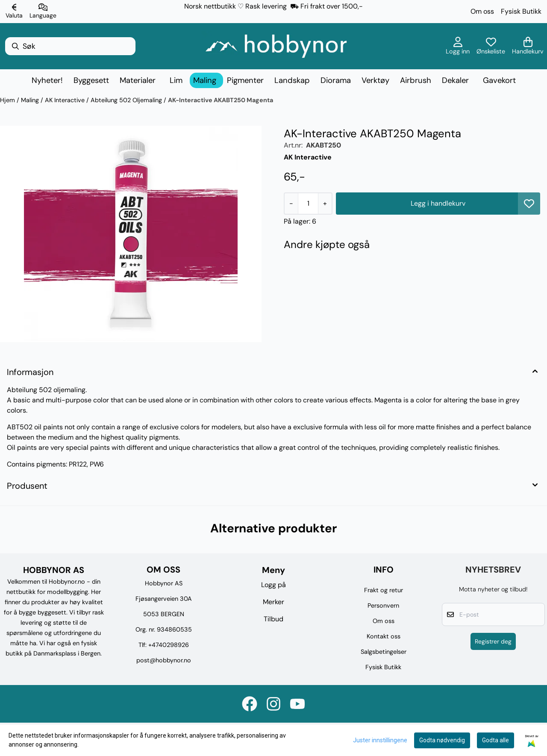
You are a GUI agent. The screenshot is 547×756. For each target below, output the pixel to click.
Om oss (482, 11)
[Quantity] (308, 204)
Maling (31, 100)
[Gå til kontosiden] (458, 46)
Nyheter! (47, 80)
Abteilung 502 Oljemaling (127, 100)
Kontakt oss (384, 636)
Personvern (383, 605)
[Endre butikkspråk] (43, 12)
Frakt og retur (384, 590)
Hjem (8, 100)
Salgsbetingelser (384, 652)
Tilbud (273, 619)
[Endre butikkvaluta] (14, 12)
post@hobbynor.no (164, 660)
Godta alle (496, 740)
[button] (529, 204)
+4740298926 (169, 645)
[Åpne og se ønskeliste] (491, 46)
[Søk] (70, 46)
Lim (176, 80)
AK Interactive (66, 100)
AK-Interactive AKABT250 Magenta (221, 100)
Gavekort (499, 80)
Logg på (273, 585)
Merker (273, 602)
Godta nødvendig (442, 740)
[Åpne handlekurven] (528, 46)
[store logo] (276, 46)
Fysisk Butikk (521, 11)
